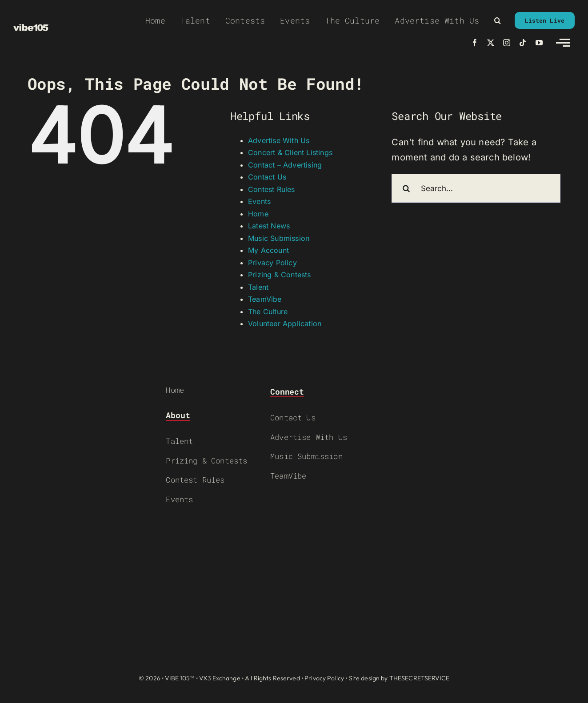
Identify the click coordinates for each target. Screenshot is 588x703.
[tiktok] (523, 43)
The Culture (268, 312)
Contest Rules (272, 189)
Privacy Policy (272, 263)
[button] (498, 20)
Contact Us (267, 177)
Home (258, 214)
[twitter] (491, 43)
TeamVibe (265, 299)
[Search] (406, 188)
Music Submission (279, 238)
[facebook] (475, 43)
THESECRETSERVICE (419, 678)
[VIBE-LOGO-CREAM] (31, 28)
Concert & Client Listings (290, 152)
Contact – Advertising (285, 165)
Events (259, 201)
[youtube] (539, 43)
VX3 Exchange (220, 678)
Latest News (269, 226)
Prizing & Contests (280, 275)
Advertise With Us (279, 140)
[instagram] (507, 43)
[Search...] (476, 188)
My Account (268, 250)
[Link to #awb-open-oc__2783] (563, 43)
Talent (258, 287)
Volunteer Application (285, 324)
